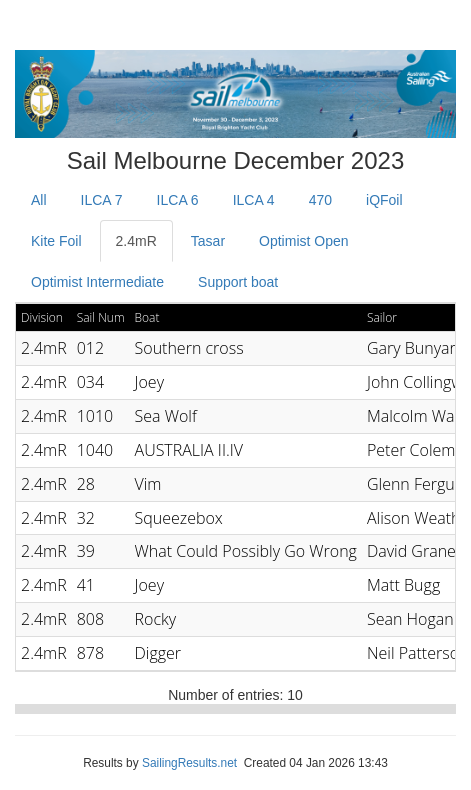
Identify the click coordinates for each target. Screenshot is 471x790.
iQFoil (384, 200)
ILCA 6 (178, 200)
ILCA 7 (102, 200)
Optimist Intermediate (97, 282)
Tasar (208, 241)
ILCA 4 (254, 200)
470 (320, 200)
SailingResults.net (189, 763)
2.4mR (136, 241)
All (39, 200)
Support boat (238, 282)
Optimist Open (303, 241)
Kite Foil (56, 241)
